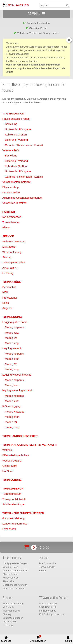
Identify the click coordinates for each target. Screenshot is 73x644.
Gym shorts (9, 529)
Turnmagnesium (12, 494)
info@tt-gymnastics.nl (54, 614)
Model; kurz (12, 333)
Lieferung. (8, 273)
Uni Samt (8, 471)
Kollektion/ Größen (16, 135)
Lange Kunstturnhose (15, 524)
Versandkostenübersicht (16, 182)
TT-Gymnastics (13, 114)
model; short (12, 417)
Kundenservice (11, 193)
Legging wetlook (12, 348)
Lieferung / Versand (16, 140)
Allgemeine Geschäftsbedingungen (23, 198)
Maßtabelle (9, 247)
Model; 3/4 (11, 338)
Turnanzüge (12, 282)
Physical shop (10, 187)
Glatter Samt (10, 466)
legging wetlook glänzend (17, 390)
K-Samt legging (11, 406)
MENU (36, 14)
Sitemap (7, 257)
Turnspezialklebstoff (14, 499)
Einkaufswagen (38, 639)
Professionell (10, 298)
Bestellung (11, 124)
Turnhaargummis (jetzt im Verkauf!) (29, 445)
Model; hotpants (14, 327)
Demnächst (9, 287)
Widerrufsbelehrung (14, 242)
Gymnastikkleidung (13, 518)
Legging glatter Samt (14, 322)
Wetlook (7, 450)
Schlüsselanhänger (14, 504)
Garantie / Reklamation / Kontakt (24, 145)
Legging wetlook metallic (17, 375)
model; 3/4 (11, 422)
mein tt (68, 639)
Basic (6, 303)
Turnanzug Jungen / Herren (23, 513)
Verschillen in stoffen (14, 203)
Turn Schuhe (12, 480)
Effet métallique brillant (16, 455)
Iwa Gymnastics (12, 217)
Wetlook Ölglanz (12, 461)
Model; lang (12, 343)
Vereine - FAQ (11, 150)
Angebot (7, 308)
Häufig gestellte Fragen (16, 119)
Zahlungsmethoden (14, 263)
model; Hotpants (15, 412)
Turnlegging (12, 317)
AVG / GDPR (10, 268)
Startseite (6, 639)
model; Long (12, 427)
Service (8, 236)
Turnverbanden (11, 222)
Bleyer (6, 228)
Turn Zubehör (13, 489)
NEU (5, 292)
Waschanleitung (12, 252)
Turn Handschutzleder (20, 436)
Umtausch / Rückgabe (18, 129)
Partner (9, 212)
